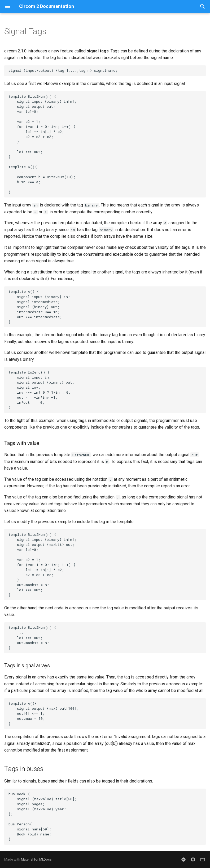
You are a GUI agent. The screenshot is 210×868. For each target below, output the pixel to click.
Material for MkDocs (36, 859)
